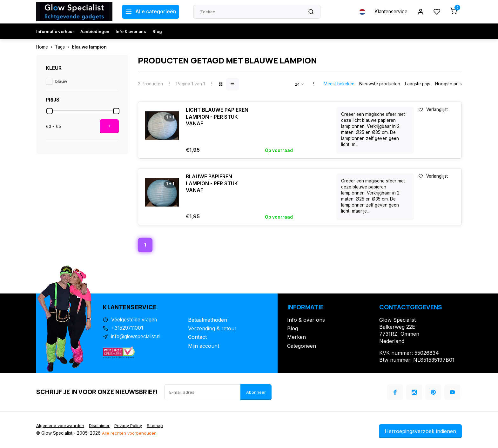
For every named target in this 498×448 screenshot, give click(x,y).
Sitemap (158, 426)
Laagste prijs (418, 84)
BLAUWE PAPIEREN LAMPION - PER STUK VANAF (212, 184)
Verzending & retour (212, 329)
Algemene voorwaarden (61, 426)
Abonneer (256, 392)
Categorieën (302, 346)
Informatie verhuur (55, 31)
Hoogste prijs (448, 84)
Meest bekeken (339, 84)
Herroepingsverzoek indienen (420, 432)
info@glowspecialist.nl (138, 338)
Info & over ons (131, 31)
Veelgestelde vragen (135, 320)
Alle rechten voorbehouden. (130, 434)
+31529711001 (128, 329)
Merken (296, 338)
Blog (157, 31)
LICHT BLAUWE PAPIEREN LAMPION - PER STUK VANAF (217, 117)
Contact (197, 338)
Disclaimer (100, 426)
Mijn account (204, 346)
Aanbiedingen (95, 31)
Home (46, 47)
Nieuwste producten (380, 84)
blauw (61, 81)
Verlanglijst (433, 109)
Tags (63, 47)
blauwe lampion (89, 47)
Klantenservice (390, 12)
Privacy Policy (130, 426)
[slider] (50, 111)
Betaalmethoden (208, 320)
